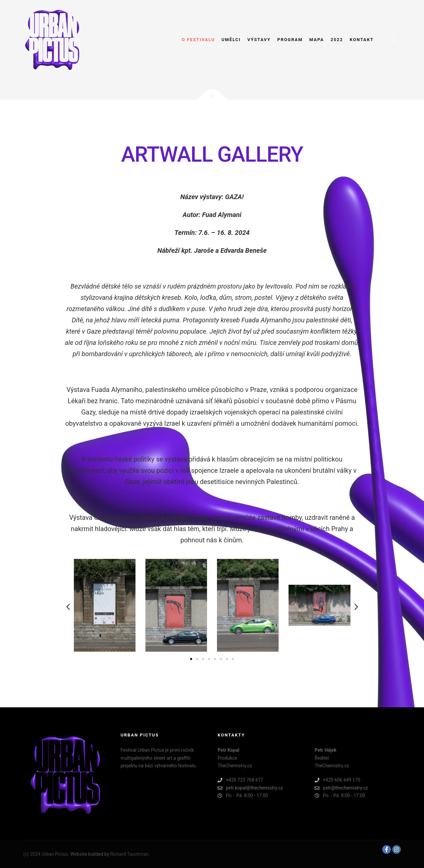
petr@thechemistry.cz (341, 788)
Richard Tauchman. (130, 854)
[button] (68, 607)
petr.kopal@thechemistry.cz (250, 788)
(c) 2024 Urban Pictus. (47, 854)
